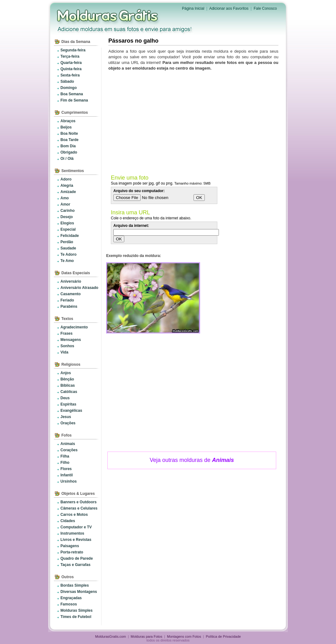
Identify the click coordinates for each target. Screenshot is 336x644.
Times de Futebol (76, 617)
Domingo (69, 88)
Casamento (71, 294)
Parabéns (69, 306)
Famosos (69, 604)
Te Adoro (68, 254)
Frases (67, 333)
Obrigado (69, 152)
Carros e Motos (74, 515)
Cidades (68, 521)
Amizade (68, 192)
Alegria (67, 186)
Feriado (67, 300)
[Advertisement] (194, 121)
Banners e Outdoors (78, 502)
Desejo (67, 217)
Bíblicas (68, 385)
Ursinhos (69, 481)
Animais (68, 444)
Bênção (67, 379)
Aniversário (71, 281)
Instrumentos (72, 533)
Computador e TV (76, 527)
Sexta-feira (70, 75)
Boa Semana (72, 94)
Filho (65, 463)
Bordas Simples (75, 585)
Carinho (67, 211)
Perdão (67, 242)
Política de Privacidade (223, 636)
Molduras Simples (77, 610)
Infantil (67, 475)
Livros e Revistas (76, 540)
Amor (65, 204)
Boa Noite (69, 134)
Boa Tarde (70, 140)
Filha (65, 456)
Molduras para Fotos (108, 16)
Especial (68, 229)
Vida (64, 352)
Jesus (66, 417)
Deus (65, 398)
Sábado (67, 81)
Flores (66, 469)
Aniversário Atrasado (79, 288)
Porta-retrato (72, 552)
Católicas (69, 392)
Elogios (67, 223)
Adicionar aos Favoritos (229, 8)
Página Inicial (193, 8)
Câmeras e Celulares (79, 508)
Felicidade (70, 236)
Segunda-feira (73, 50)
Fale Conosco (265, 8)
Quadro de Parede (77, 558)
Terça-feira (70, 56)
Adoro (66, 179)
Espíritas (68, 404)
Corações (69, 450)
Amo (65, 198)
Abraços (68, 121)
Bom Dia (68, 146)
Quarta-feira (71, 63)
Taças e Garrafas (75, 565)
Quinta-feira (71, 69)
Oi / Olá (67, 159)
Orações (68, 423)
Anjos (66, 373)
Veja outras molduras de (192, 460)
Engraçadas (71, 598)
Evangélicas (71, 411)
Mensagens (71, 340)
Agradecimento (74, 327)
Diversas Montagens (79, 592)
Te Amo (67, 261)
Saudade (68, 248)
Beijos (66, 127)
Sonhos (67, 346)
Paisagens (70, 546)
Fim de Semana (74, 100)
